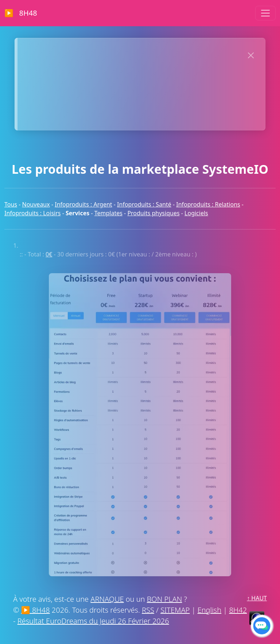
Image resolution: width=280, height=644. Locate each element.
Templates (108, 213)
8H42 (238, 610)
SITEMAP (175, 610)
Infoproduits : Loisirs (32, 213)
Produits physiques (153, 213)
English (209, 610)
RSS (148, 610)
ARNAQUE (107, 599)
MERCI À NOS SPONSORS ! (129, 114)
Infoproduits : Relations (208, 204)
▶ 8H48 (21, 13)
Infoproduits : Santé (144, 204)
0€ (49, 254)
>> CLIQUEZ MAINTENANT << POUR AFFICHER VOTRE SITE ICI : (128, 54)
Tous (11, 204)
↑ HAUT (257, 598)
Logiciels (196, 213)
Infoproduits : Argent (83, 204)
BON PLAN (165, 599)
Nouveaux (36, 204)
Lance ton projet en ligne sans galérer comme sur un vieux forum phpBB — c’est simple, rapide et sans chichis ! (150, 84)
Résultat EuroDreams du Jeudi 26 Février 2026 (93, 621)
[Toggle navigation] (265, 13)
